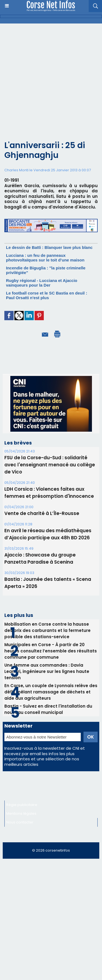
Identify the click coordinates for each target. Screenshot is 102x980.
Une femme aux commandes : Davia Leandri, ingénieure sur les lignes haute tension (47, 671)
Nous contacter (20, 822)
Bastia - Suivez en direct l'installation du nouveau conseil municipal (48, 709)
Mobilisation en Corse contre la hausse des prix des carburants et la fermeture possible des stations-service (47, 630)
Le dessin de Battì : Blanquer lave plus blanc (49, 247)
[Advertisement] (47, 86)
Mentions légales (21, 813)
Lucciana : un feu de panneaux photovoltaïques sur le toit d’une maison (45, 258)
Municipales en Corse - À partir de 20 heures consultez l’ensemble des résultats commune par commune (51, 651)
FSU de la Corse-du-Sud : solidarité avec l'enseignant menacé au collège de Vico (50, 465)
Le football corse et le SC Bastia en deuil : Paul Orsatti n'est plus (47, 295)
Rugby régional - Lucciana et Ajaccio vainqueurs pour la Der (42, 283)
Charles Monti (16, 170)
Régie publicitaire (22, 805)
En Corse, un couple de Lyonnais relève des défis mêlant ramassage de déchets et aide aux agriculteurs (51, 692)
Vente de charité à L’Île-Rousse (42, 513)
